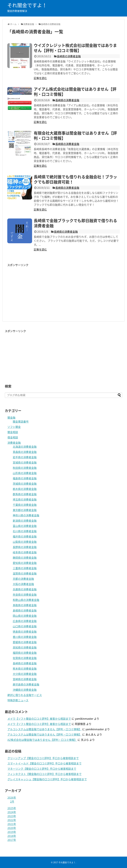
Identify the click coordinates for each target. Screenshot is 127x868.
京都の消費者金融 (23, 579)
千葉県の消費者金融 (25, 505)
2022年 (12, 820)
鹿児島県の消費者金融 (26, 684)
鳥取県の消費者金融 (25, 605)
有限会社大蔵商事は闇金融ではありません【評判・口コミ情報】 (75, 136)
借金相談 (13, 437)
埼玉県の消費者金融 (25, 499)
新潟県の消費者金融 (25, 521)
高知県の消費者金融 (25, 647)
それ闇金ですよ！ (27, 5)
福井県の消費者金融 (25, 536)
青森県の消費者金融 (25, 452)
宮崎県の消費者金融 (25, 679)
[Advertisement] (35, 290)
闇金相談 (13, 432)
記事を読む (40, 78)
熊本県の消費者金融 (25, 669)
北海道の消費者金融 (25, 447)
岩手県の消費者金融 (25, 457)
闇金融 (11, 417)
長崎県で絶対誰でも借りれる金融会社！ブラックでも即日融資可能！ (75, 179)
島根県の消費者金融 (25, 610)
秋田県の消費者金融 (25, 468)
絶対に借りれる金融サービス (25, 695)
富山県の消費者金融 (25, 526)
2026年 (12, 797)
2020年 (12, 828)
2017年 (12, 840)
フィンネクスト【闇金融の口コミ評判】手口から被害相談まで (44, 774)
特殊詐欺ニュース (18, 700)
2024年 (12, 812)
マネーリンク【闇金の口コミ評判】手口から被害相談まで (42, 769)
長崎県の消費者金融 (69, 56)
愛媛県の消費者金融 (25, 642)
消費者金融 (14, 443)
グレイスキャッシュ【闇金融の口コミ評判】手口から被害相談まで (47, 779)
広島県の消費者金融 (25, 621)
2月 (12, 801)
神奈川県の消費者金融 (26, 515)
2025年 (12, 808)
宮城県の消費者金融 (25, 462)
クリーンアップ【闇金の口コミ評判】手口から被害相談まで (43, 758)
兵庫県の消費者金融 (25, 589)
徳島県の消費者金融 (25, 632)
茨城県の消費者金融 (25, 484)
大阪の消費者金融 (23, 584)
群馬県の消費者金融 (25, 494)
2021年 (12, 824)
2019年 (12, 832)
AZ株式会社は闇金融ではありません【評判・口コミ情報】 (42, 740)
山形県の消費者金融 (25, 473)
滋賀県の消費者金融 (25, 573)
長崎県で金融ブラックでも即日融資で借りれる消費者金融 (75, 223)
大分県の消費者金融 (25, 674)
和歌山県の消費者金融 (26, 600)
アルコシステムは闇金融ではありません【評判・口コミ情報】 (44, 729)
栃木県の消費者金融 (25, 489)
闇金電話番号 (21, 421)
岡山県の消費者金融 (25, 616)
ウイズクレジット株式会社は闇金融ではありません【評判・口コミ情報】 (75, 48)
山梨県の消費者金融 (25, 542)
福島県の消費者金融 (25, 478)
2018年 (12, 836)
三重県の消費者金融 (25, 568)
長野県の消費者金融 (25, 547)
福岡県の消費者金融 (25, 653)
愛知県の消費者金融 (25, 563)
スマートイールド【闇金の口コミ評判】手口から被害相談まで (44, 763)
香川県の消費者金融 (25, 637)
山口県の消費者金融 (25, 626)
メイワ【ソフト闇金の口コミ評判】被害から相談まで (39, 719)
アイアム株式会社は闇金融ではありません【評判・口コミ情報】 (75, 92)
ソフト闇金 (14, 427)
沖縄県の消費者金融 (25, 690)
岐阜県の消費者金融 (25, 552)
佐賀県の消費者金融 (25, 658)
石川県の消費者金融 (25, 531)
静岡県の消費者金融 (25, 558)
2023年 (12, 816)
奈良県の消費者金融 (25, 595)
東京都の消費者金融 (25, 510)
